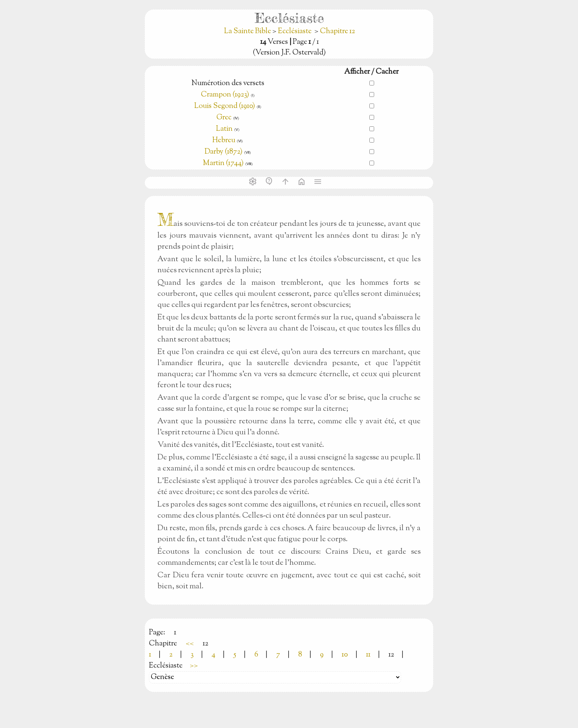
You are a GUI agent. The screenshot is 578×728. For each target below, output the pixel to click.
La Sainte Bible (248, 31)
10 (345, 655)
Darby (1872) (224, 152)
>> (194, 666)
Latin (224, 129)
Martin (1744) (223, 163)
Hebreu (224, 141)
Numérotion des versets (228, 83)
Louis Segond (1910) (225, 106)
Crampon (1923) (225, 95)
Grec (224, 118)
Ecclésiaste (295, 31)
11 (368, 655)
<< (190, 644)
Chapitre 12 (337, 31)
